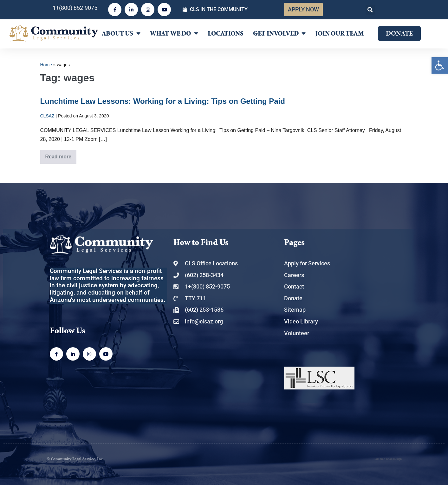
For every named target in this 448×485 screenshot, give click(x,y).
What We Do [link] (174, 33)
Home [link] (46, 65)
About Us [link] (121, 33)
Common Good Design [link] (388, 459)
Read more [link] (61, 155)
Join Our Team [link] (339, 34)
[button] (370, 10)
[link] (440, 65)
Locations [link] (226, 34)
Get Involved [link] (279, 33)
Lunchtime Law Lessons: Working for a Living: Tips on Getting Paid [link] (163, 101)
